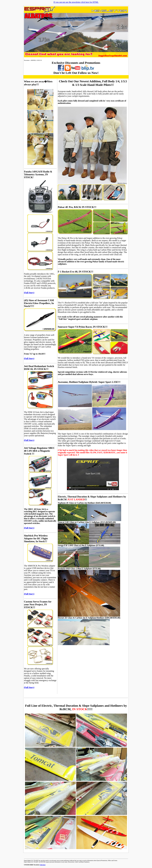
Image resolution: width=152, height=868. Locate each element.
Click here (43, 865)
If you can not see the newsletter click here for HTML (76, 2)
